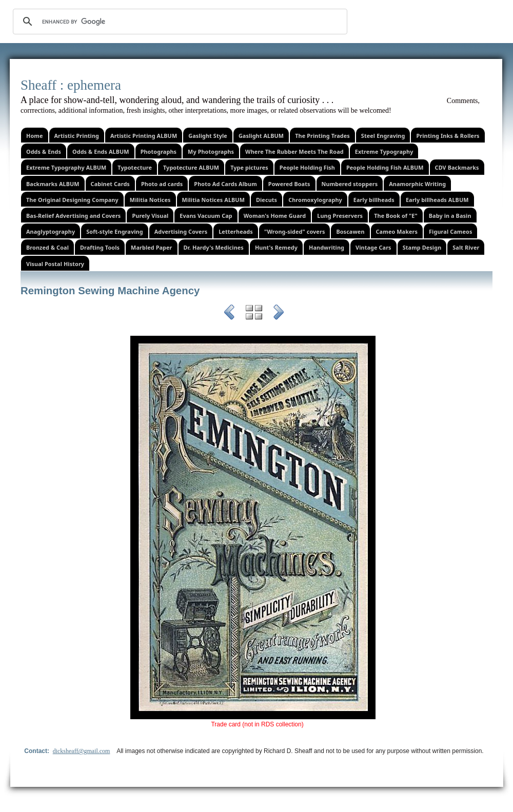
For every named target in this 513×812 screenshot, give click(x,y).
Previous (229, 314)
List (254, 314)
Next (279, 314)
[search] (179, 22)
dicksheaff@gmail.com (82, 751)
